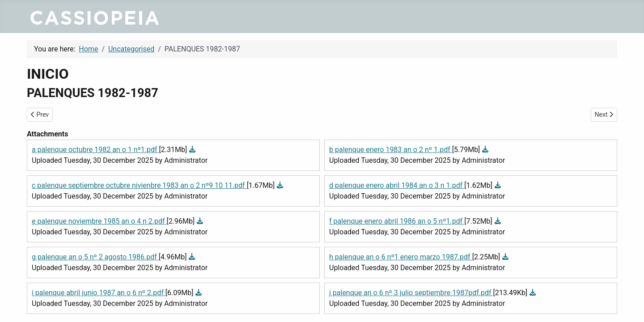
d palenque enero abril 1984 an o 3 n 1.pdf (397, 185)
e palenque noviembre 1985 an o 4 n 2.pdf (99, 221)
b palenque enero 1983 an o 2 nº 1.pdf (391, 150)
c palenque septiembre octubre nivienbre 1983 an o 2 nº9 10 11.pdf (139, 185)
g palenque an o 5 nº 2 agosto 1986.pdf (95, 257)
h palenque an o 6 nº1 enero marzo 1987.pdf (401, 257)
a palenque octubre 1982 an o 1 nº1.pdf (95, 150)
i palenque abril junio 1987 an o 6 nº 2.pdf (99, 293)
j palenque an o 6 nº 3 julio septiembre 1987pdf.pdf (411, 293)
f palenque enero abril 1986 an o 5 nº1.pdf (397, 221)
